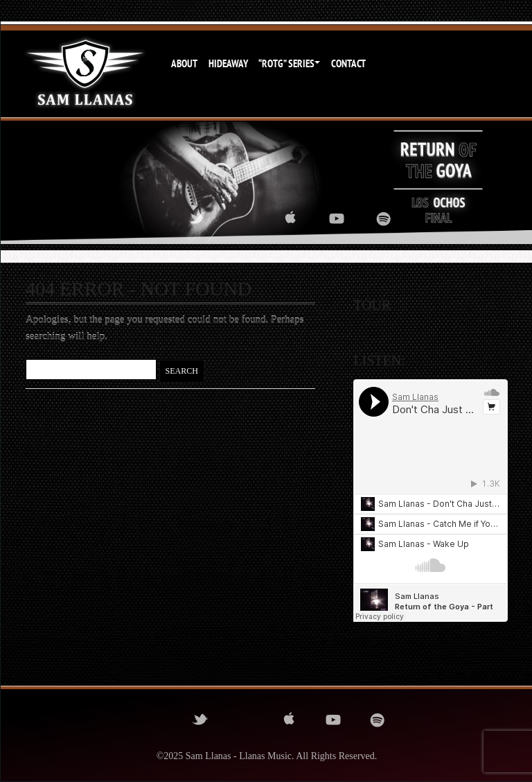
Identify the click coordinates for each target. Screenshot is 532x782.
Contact (348, 63)
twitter (197, 219)
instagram (243, 219)
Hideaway (228, 63)
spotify (384, 219)
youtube (337, 219)
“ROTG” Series (286, 63)
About (184, 63)
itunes (290, 219)
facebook (150, 219)
